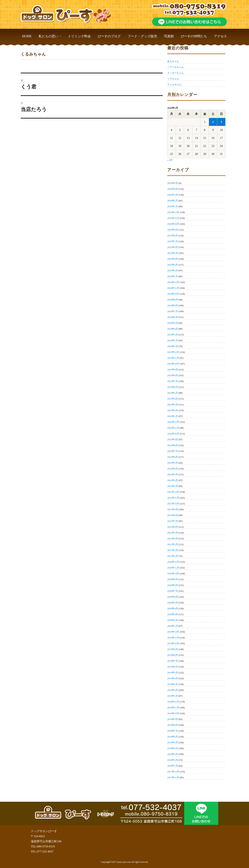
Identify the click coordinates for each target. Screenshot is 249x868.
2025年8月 (173, 236)
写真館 (169, 36)
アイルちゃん (174, 85)
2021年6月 (173, 527)
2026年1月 (173, 206)
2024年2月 (173, 340)
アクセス (220, 36)
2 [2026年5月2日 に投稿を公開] (213, 122)
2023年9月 (173, 370)
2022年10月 (173, 434)
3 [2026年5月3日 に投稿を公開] (221, 122)
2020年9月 (173, 579)
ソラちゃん (173, 79)
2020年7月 (173, 591)
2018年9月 (173, 719)
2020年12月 (173, 562)
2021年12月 (173, 492)
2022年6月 (173, 457)
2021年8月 (173, 515)
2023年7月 (173, 381)
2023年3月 (173, 405)
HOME (27, 36)
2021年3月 (173, 544)
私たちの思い (50, 36)
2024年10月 (173, 294)
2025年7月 (173, 241)
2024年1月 (173, 346)
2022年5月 (173, 463)
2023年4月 (173, 399)
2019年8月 (173, 655)
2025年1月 (173, 276)
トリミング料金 (79, 36)
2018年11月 (173, 707)
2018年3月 (173, 754)
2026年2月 (173, 201)
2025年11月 (173, 218)
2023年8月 (173, 375)
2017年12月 (173, 772)
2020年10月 (173, 573)
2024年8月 (173, 305)
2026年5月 (173, 183)
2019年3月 (173, 684)
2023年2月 (173, 410)
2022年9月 (173, 439)
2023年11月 (173, 358)
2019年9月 (173, 649)
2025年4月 (173, 259)
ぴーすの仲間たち (194, 36)
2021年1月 (173, 556)
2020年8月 (173, 585)
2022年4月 (173, 469)
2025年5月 (173, 253)
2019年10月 (173, 643)
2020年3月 (173, 614)
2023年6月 (173, 387)
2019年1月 (173, 696)
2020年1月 (173, 626)
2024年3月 (173, 335)
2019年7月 (173, 661)
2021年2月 (173, 550)
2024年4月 (173, 329)
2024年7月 (173, 311)
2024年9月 (173, 300)
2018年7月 (173, 731)
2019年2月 (173, 690)
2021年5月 (173, 533)
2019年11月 (173, 638)
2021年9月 (173, 509)
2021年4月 (173, 539)
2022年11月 (173, 428)
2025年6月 (173, 247)
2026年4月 (173, 189)
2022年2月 (173, 480)
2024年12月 (173, 282)
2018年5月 (173, 742)
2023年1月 (173, 416)
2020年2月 (173, 620)
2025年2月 (173, 270)
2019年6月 (173, 667)
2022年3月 (173, 474)
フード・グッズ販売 (142, 36)
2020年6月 (173, 597)
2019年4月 (173, 678)
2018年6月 (173, 737)
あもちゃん (173, 61)
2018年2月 (173, 760)
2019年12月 (173, 632)
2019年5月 (173, 673)
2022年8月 (173, 445)
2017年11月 (173, 777)
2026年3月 (173, 195)
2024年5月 (173, 323)
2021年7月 (173, 521)
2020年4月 (173, 608)
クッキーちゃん (176, 73)
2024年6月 (173, 317)
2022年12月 (173, 422)
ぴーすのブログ (109, 36)
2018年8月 (173, 725)
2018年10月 (173, 713)
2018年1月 (173, 766)
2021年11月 (173, 498)
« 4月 (170, 160)
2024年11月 (173, 288)
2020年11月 (173, 568)
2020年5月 (173, 603)
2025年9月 (173, 230)
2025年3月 (173, 265)
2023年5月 (173, 393)
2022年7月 (173, 451)
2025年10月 (173, 224)
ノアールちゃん (176, 67)
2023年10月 (173, 364)
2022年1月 (173, 486)
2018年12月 (173, 702)
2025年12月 (173, 212)
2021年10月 (173, 504)
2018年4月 (173, 748)
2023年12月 (173, 352)
